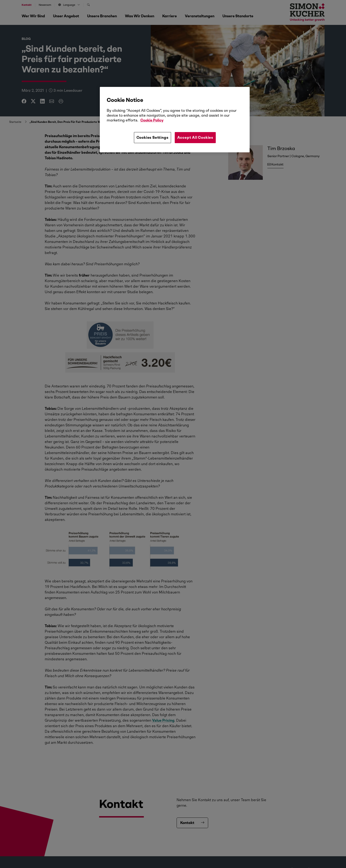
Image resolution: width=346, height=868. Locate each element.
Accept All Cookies (195, 137)
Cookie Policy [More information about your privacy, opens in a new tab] (152, 120)
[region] (175, 120)
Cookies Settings (152, 137)
